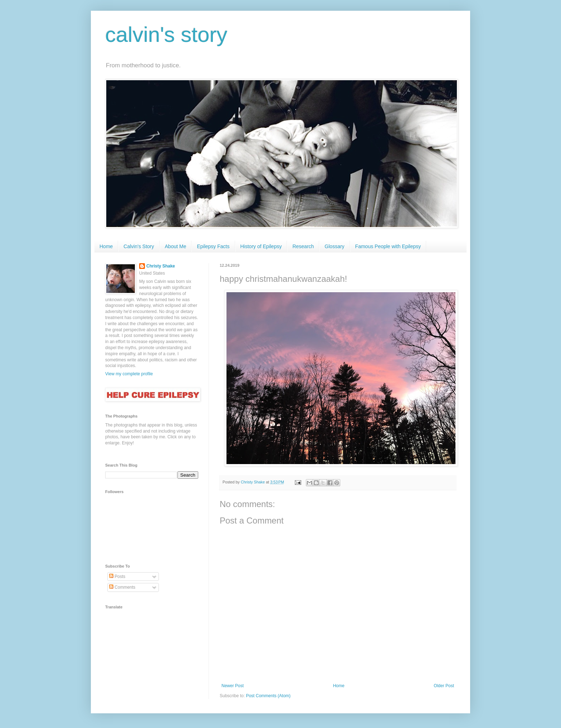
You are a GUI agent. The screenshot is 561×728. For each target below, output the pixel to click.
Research (303, 246)
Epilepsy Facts (213, 246)
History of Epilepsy (261, 246)
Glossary (334, 246)
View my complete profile (129, 374)
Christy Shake (161, 266)
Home (106, 246)
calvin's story (166, 35)
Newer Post (233, 686)
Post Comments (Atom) (268, 696)
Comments (122, 587)
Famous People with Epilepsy (388, 246)
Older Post (444, 686)
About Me (176, 246)
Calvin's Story (139, 246)
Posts (117, 577)
